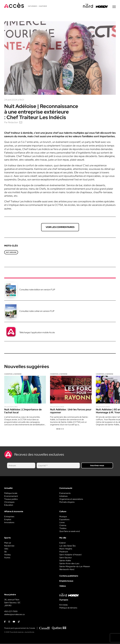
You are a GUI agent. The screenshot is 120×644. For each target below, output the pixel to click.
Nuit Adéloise (11, 252)
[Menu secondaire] (114, 7)
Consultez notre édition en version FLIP (37, 290)
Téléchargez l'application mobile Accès (37, 333)
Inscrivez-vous (97, 466)
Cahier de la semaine (13, 374)
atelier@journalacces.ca (14, 614)
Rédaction (13, 123)
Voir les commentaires (60, 227)
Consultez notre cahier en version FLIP (37, 311)
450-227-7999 (11, 612)
